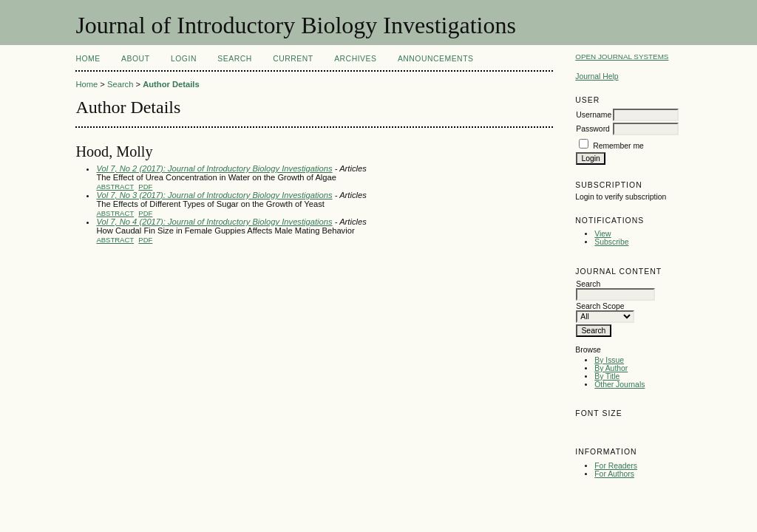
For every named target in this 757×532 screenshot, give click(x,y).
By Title (607, 376)
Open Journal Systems (622, 57)
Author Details (171, 84)
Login (184, 59)
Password (593, 129)
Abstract (115, 187)
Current (293, 59)
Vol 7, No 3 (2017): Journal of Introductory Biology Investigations (214, 195)
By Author (611, 368)
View (602, 234)
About (135, 59)
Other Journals (619, 385)
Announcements (436, 59)
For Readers (616, 466)
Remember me (618, 146)
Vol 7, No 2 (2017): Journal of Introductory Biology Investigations (214, 168)
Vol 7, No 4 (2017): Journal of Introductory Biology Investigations (214, 222)
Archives (355, 59)
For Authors (614, 474)
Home (88, 59)
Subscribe (611, 242)
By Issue (609, 360)
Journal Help (597, 76)
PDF (145, 187)
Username (594, 115)
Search (234, 59)
